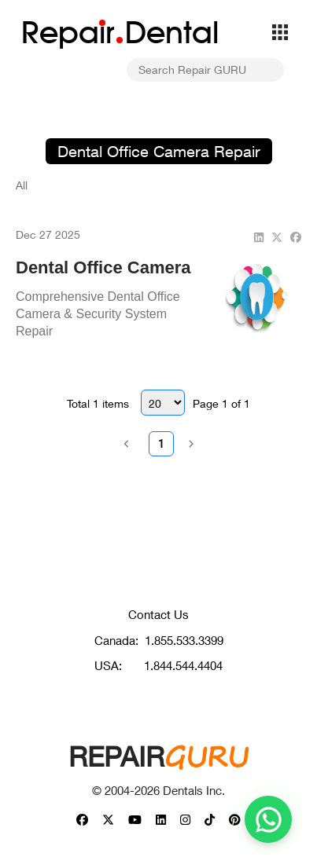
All (22, 185)
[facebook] (296, 237)
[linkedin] (259, 237)
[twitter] (277, 237)
